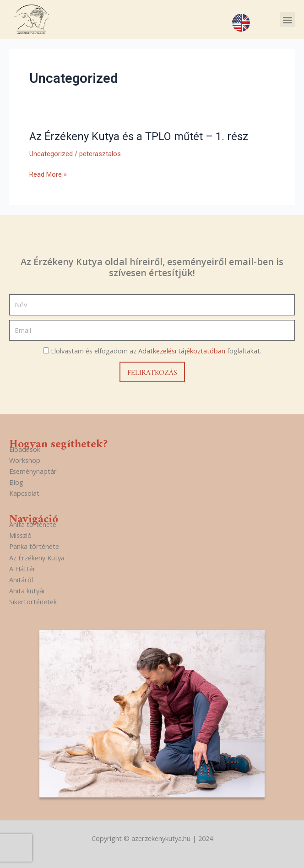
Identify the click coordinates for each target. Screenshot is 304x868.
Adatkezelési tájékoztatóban (182, 351)
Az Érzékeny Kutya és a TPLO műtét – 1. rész (139, 136)
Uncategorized (51, 154)
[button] (287, 19)
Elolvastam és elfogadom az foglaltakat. (156, 351)
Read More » (48, 174)
